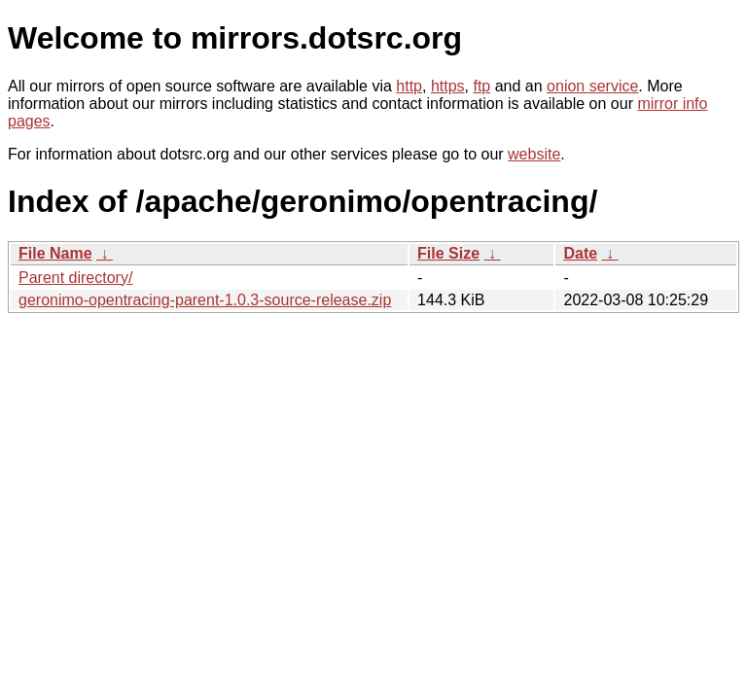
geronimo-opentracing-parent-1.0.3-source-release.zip (205, 300)
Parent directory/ (75, 278)
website (534, 154)
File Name (55, 253)
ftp (481, 86)
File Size (448, 253)
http (409, 86)
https (448, 86)
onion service (592, 86)
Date (580, 253)
